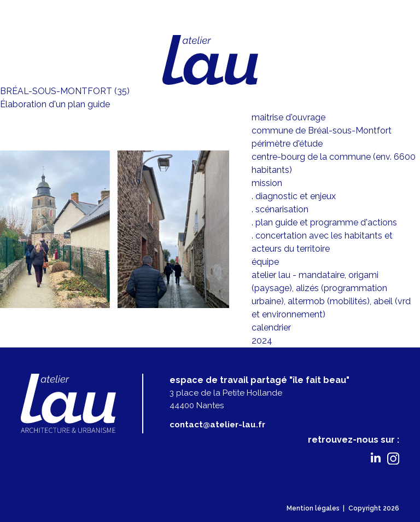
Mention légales (313, 508)
